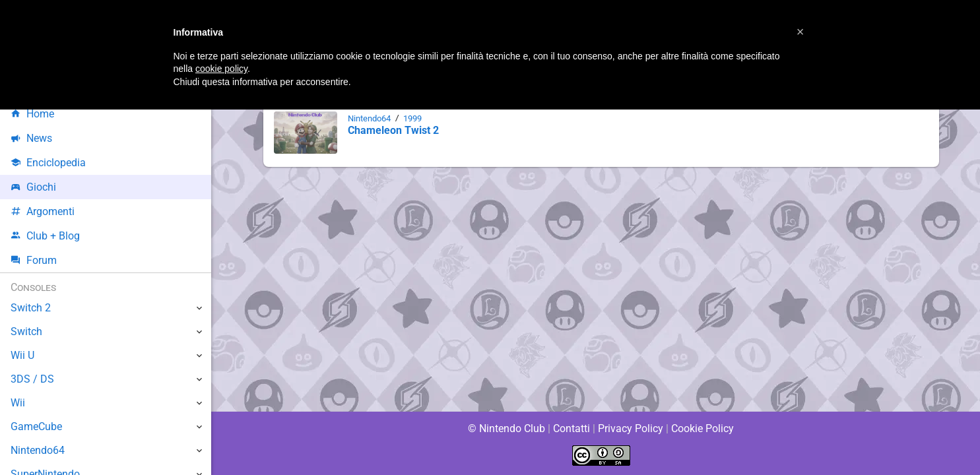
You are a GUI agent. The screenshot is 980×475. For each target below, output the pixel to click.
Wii (18, 403)
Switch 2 (31, 308)
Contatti (572, 428)
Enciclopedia (49, 163)
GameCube (37, 427)
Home (33, 114)
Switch (26, 332)
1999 (416, 118)
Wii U (22, 355)
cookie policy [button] (221, 69)
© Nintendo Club (506, 428)
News (32, 138)
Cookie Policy (703, 428)
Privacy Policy (631, 428)
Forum (34, 260)
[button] (800, 32)
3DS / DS (32, 379)
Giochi (33, 187)
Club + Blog (45, 236)
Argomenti (43, 211)
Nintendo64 (371, 118)
